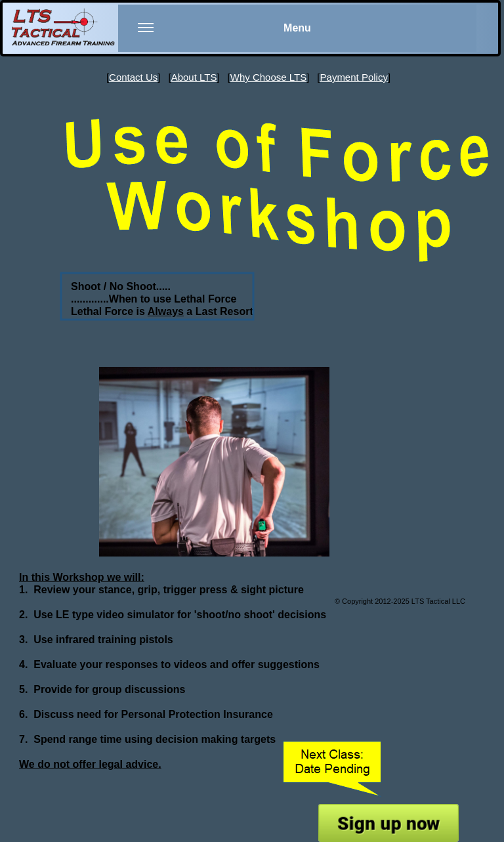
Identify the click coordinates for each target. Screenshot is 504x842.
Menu (224, 36)
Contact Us (133, 77)
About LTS (194, 77)
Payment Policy (354, 77)
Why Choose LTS (268, 77)
